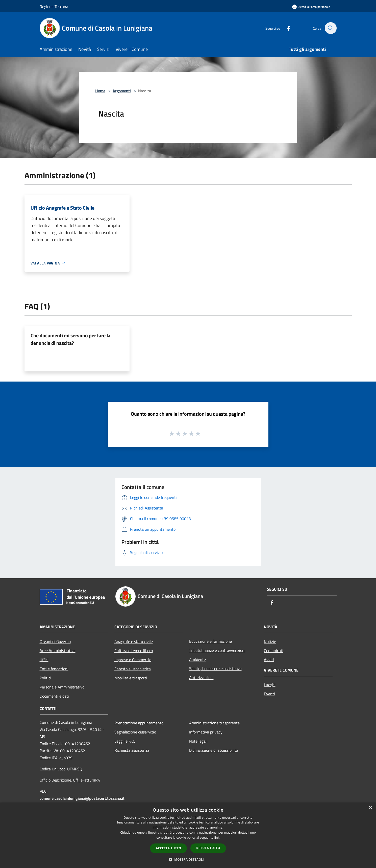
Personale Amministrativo (62, 687)
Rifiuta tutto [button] (208, 848)
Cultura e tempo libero (134, 651)
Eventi (269, 694)
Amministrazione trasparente (214, 723)
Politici (45, 678)
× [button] (370, 808)
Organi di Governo (55, 641)
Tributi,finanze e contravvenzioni (217, 650)
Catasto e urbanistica (133, 669)
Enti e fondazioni (54, 669)
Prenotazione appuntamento (139, 723)
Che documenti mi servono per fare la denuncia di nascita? (70, 339)
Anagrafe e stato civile (134, 641)
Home (100, 91)
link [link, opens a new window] (217, 838)
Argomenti (122, 91)
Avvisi (269, 660)
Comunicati (274, 651)
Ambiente (197, 659)
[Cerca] (331, 28)
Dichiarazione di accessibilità (214, 750)
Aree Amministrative (58, 651)
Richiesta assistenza (132, 750)
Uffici (44, 660)
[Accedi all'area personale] (311, 7)
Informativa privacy (206, 732)
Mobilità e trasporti (131, 678)
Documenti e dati (54, 696)
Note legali (198, 741)
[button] (188, 859)
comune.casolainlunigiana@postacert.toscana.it (82, 798)
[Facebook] (286, 28)
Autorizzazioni (201, 678)
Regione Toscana (54, 7)
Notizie (270, 641)
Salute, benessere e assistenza (215, 669)
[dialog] (188, 835)
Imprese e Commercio (133, 660)
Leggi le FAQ (125, 741)
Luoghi (270, 685)
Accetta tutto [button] (168, 848)
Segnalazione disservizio (135, 732)
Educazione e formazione (210, 641)
